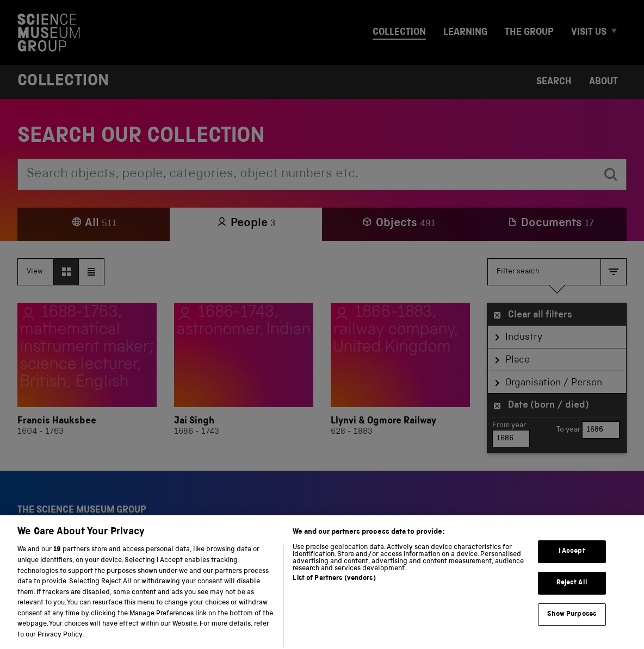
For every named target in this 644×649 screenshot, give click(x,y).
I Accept (572, 564)
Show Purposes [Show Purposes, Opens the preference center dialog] (572, 626)
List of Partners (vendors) (334, 591)
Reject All (572, 595)
